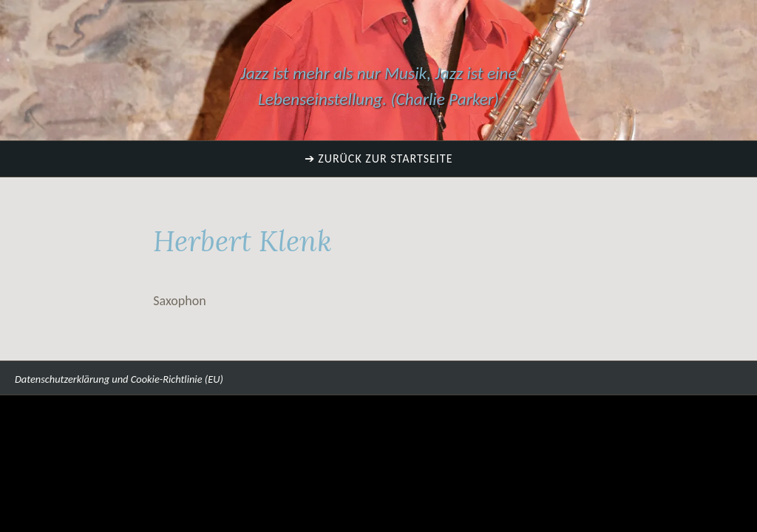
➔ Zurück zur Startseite (379, 158)
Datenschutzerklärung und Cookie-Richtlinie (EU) (119, 379)
